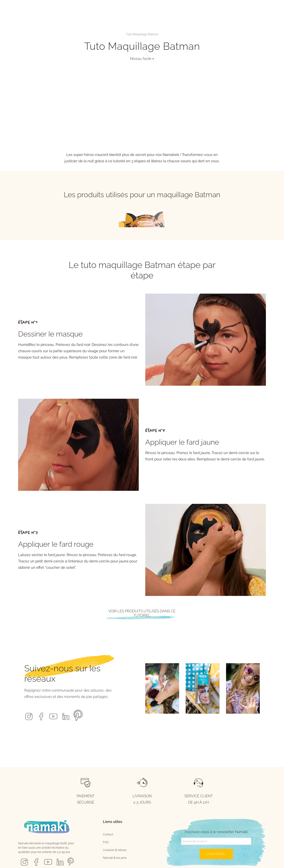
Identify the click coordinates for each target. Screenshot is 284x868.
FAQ (106, 842)
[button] (29, 714)
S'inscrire (216, 854)
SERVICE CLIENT (199, 796)
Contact (108, 834)
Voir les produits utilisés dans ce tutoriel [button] (142, 613)
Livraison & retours (115, 850)
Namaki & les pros (115, 858)
